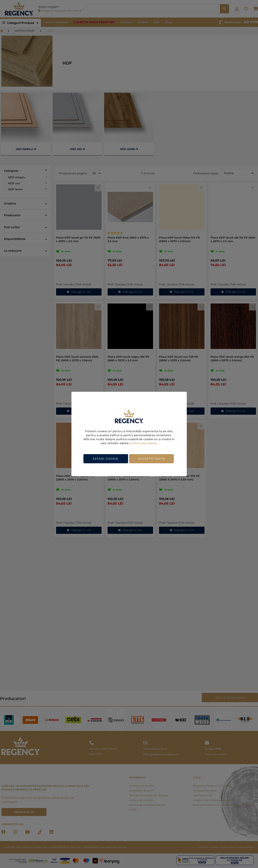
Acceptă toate (151, 459)
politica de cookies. (144, 443)
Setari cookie (106, 459)
